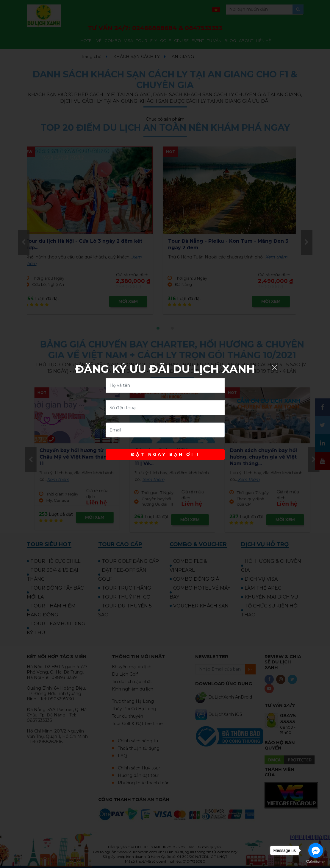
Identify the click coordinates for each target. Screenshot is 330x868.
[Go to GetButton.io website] (316, 862)
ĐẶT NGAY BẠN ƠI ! (165, 454)
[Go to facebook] (316, 850)
